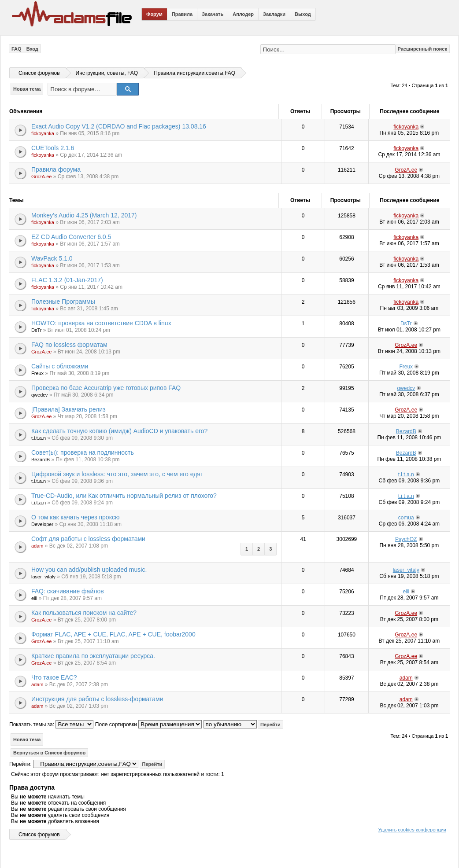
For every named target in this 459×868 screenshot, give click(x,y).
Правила (182, 14)
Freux (37, 373)
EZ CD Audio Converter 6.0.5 (71, 237)
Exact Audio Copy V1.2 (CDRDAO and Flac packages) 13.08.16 (119, 126)
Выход (303, 14)
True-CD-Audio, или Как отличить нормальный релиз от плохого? (124, 496)
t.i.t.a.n (39, 438)
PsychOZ (406, 539)
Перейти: (20, 764)
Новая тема (27, 89)
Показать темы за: (51, 725)
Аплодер (243, 14)
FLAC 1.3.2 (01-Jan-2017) (67, 280)
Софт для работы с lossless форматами (88, 539)
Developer (42, 524)
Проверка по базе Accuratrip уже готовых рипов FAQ (106, 388)
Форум (154, 14)
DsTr (36, 330)
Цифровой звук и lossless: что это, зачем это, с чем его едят (117, 474)
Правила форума (56, 169)
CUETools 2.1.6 (53, 148)
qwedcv (39, 395)
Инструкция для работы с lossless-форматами (97, 699)
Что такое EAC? (54, 677)
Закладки (274, 14)
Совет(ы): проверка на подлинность (83, 452)
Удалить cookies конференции (412, 830)
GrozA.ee (41, 177)
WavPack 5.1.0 (52, 258)
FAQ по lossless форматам (69, 345)
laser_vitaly (43, 577)
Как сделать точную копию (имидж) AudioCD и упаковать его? (119, 431)
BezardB (406, 431)
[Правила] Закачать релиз (68, 409)
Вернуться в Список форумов (49, 753)
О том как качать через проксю (75, 517)
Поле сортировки (148, 725)
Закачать (213, 14)
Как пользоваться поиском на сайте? (84, 613)
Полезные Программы (63, 302)
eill (34, 598)
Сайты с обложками (60, 366)
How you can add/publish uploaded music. (89, 570)
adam (37, 546)
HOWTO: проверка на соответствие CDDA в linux (101, 323)
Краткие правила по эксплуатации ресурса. (93, 656)
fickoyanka (43, 133)
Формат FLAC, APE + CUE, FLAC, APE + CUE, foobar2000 (113, 634)
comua (406, 518)
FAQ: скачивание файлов (68, 591)
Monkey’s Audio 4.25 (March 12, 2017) (84, 215)
